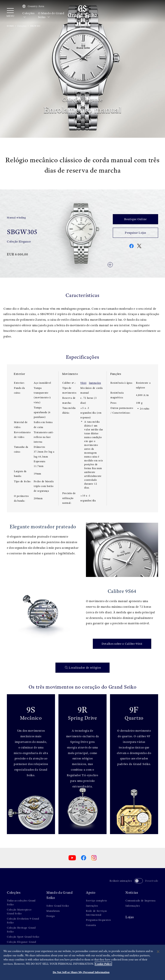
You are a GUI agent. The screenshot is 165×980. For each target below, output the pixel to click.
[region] (82, 962)
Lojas (130, 917)
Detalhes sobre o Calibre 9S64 (122, 644)
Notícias (132, 893)
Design (50, 916)
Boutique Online (136, 219)
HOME (10, 26)
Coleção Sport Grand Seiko (23, 937)
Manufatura (53, 911)
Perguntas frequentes (98, 920)
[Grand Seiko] (82, 11)
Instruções (95, 383)
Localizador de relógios (83, 668)
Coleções (28, 15)
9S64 (83, 383)
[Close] (158, 952)
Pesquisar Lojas (135, 233)
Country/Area (33, 6)
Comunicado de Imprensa (140, 901)
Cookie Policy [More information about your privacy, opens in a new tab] (103, 964)
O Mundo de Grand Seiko (51, 15)
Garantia (91, 925)
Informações (133, 906)
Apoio (91, 893)
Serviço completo (96, 901)
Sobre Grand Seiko (58, 906)
